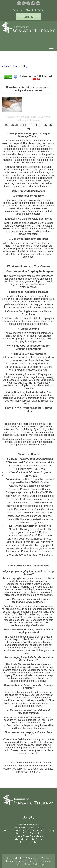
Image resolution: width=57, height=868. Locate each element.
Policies (41, 10)
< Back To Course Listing (15, 66)
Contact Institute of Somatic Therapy (28, 828)
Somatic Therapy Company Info (28, 833)
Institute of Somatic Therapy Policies (28, 836)
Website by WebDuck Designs (31, 864)
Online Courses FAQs (29, 842)
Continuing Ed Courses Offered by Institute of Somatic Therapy (29, 830)
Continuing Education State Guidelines (28, 839)
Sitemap (47, 861)
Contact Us (17, 10)
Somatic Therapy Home (28, 825)
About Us (30, 10)
